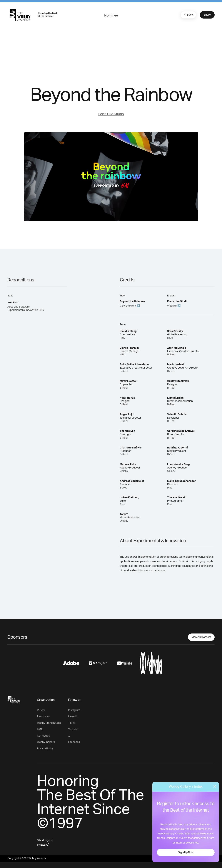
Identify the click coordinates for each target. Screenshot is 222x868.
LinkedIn (73, 717)
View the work (128, 306)
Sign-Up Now (186, 852)
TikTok (72, 723)
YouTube (73, 729)
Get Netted (44, 736)
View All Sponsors (201, 637)
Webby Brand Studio (49, 723)
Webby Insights (46, 742)
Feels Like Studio (111, 114)
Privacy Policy (45, 749)
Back (188, 15)
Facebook (74, 742)
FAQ (40, 729)
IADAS (41, 710)
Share (207, 15)
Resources (43, 717)
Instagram (74, 710)
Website (172, 306)
